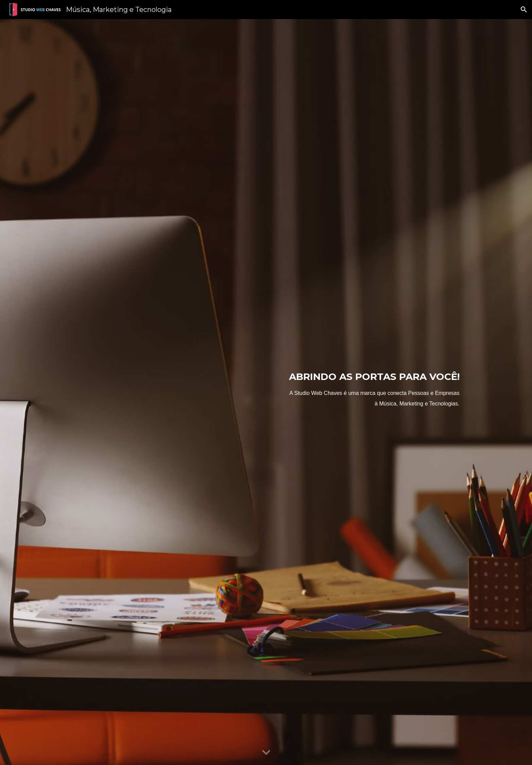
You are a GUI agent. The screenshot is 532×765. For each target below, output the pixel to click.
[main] (333, 392)
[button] (524, 10)
